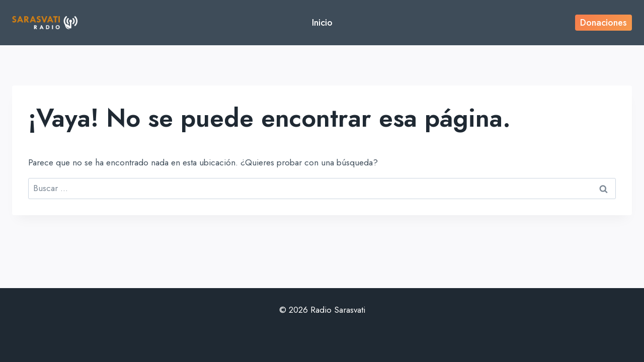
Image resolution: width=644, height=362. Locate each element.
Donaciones (603, 23)
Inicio (322, 23)
